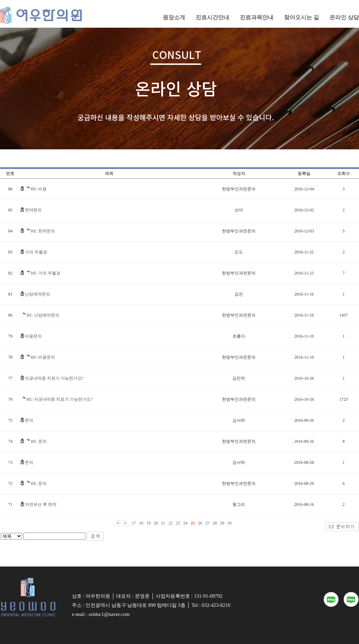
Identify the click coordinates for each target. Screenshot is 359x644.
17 (134, 523)
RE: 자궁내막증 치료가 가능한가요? (60, 399)
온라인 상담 (344, 17)
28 (215, 523)
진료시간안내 (212, 17)
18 (141, 523)
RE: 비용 (39, 189)
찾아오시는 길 (302, 17)
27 (208, 523)
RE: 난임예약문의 (43, 315)
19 (149, 523)
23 (178, 523)
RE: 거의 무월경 (46, 273)
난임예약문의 (38, 294)
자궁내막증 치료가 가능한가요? (54, 378)
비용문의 (33, 336)
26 (200, 523)
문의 (29, 420)
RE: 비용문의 (43, 357)
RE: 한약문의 (43, 231)
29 (222, 523)
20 (156, 523)
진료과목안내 (257, 17)
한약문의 (33, 210)
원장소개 (174, 17)
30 (230, 523)
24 (185, 523)
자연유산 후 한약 (41, 504)
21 (163, 523)
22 (171, 523)
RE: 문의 (39, 441)
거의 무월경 (36, 252)
